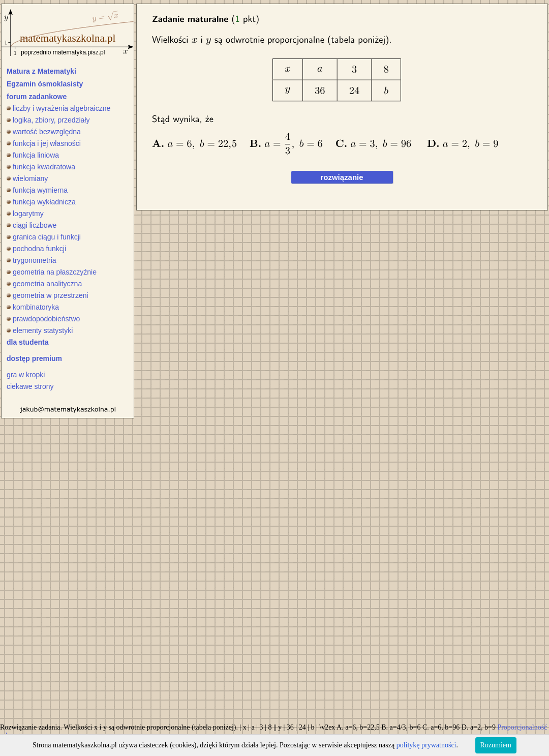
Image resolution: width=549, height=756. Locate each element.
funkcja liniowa (33, 155)
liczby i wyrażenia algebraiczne (58, 108)
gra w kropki (26, 375)
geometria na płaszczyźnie (52, 272)
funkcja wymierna (37, 190)
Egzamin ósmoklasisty (45, 84)
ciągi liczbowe (32, 225)
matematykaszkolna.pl (68, 38)
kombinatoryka (33, 307)
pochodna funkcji (36, 249)
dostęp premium (34, 358)
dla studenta (27, 342)
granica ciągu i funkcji (44, 237)
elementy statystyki (40, 330)
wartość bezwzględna (44, 132)
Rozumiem (496, 745)
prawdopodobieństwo (43, 319)
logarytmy (25, 214)
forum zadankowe (37, 97)
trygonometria (32, 260)
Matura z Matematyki (41, 71)
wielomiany (27, 178)
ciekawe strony (30, 386)
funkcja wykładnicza (41, 202)
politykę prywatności (426, 745)
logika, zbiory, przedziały (48, 120)
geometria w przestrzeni (48, 295)
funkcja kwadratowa (41, 167)
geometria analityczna (44, 284)
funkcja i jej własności (44, 143)
